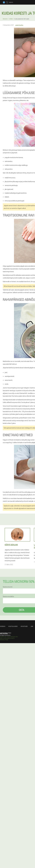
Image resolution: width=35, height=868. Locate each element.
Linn (32, 626)
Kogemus (3, 626)
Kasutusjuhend (13, 626)
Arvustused (24, 626)
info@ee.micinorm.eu (5, 635)
